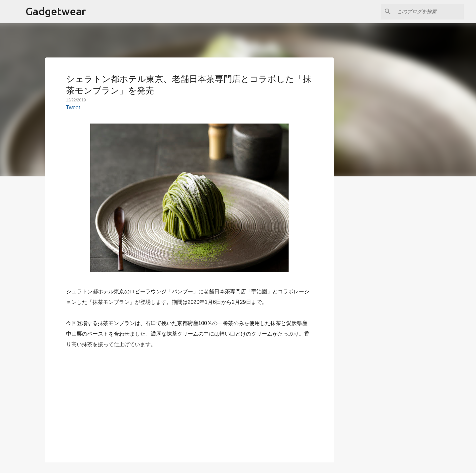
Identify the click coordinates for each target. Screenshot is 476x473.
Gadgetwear (56, 11)
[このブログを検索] (429, 12)
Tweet (73, 108)
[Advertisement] (189, 402)
